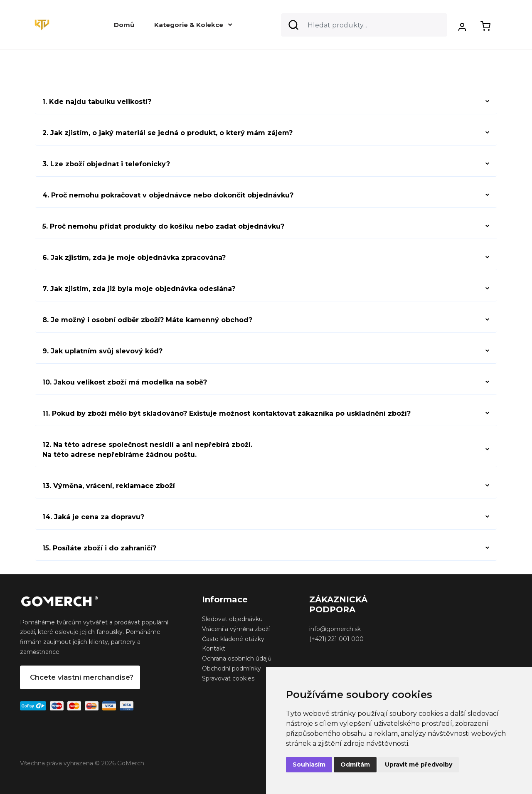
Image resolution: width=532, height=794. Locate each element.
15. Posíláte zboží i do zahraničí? (99, 548)
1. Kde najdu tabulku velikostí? (97, 102)
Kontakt (214, 649)
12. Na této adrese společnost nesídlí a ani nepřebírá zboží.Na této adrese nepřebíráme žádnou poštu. (147, 450)
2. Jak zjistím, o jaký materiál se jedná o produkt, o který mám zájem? (167, 133)
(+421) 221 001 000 (336, 639)
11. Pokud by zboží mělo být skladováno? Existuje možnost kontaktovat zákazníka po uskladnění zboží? (227, 413)
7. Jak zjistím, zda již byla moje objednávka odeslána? (139, 289)
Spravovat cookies (228, 678)
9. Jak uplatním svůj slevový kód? (102, 351)
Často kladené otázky (233, 639)
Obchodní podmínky (232, 668)
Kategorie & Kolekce (193, 25)
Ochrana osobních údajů (237, 658)
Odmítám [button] (355, 764)
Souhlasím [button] (309, 764)
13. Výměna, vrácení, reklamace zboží (109, 486)
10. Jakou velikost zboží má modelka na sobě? (125, 382)
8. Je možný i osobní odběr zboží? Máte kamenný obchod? (147, 320)
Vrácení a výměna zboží (236, 629)
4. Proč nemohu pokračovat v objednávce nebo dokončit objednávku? (168, 195)
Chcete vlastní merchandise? (82, 677)
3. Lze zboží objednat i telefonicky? (106, 164)
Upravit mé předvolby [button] (419, 764)
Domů (124, 25)
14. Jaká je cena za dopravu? (93, 517)
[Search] (364, 25)
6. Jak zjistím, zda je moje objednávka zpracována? (134, 258)
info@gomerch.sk (335, 629)
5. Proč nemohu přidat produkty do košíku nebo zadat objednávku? (163, 226)
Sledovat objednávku (232, 619)
